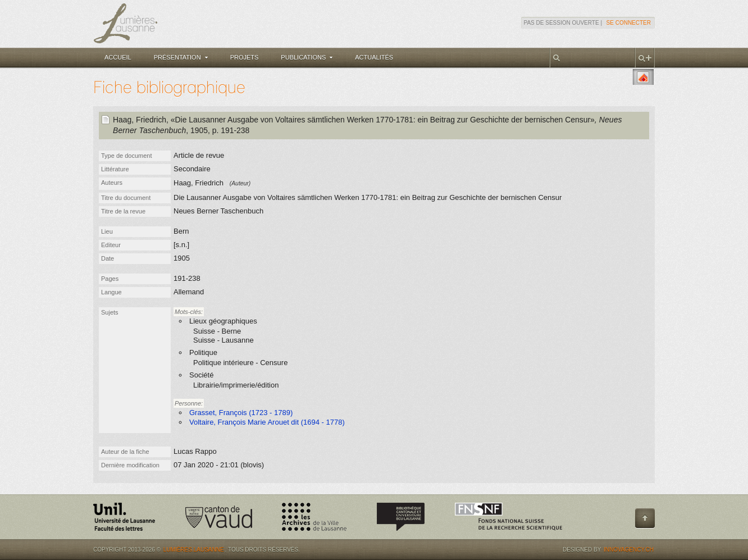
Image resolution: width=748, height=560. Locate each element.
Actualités (374, 57)
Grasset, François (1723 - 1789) (241, 413)
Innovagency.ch (629, 550)
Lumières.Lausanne (194, 550)
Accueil (118, 57)
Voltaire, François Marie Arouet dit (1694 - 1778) (267, 422)
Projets (245, 57)
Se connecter (629, 23)
